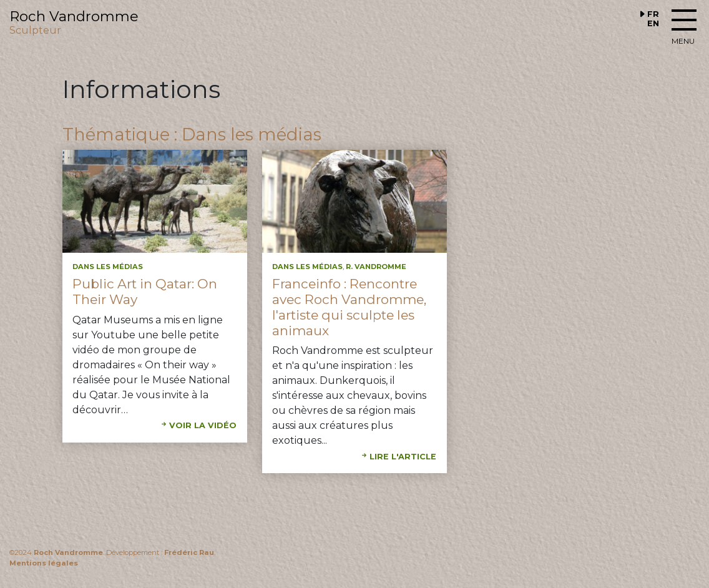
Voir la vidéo (203, 425)
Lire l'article (403, 457)
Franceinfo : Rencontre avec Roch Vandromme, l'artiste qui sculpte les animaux (349, 307)
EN (653, 23)
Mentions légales (44, 563)
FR (653, 14)
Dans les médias (108, 267)
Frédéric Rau (189, 552)
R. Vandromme (376, 267)
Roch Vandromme (68, 552)
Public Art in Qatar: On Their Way (145, 292)
